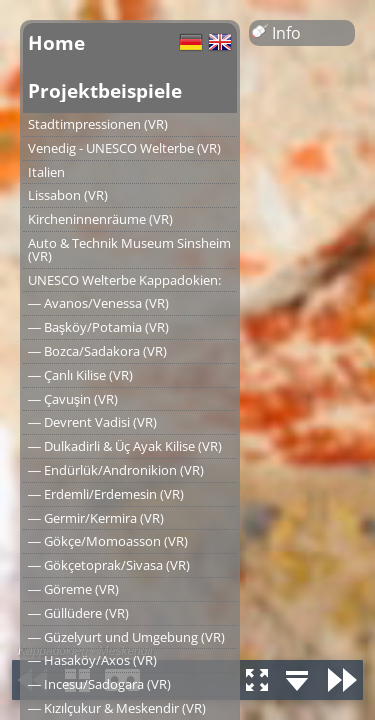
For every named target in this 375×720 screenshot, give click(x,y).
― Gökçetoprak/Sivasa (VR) (109, 565)
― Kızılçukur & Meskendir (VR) (117, 708)
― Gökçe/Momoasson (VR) (108, 541)
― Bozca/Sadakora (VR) (97, 351)
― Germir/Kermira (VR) (96, 518)
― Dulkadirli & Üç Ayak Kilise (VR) (125, 446)
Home (56, 42)
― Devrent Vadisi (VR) (92, 422)
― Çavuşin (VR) (73, 399)
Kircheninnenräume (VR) (100, 219)
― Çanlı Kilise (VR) (80, 375)
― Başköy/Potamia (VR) (98, 327)
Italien (46, 172)
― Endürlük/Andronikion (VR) (116, 470)
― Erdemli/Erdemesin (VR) (106, 494)
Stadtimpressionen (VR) (98, 124)
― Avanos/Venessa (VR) (98, 303)
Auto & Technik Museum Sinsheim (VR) (129, 249)
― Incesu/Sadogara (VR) (99, 684)
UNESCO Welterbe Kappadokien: (124, 280)
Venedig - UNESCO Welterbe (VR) (124, 148)
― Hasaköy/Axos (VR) (92, 660)
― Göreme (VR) (73, 589)
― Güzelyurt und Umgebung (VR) (126, 637)
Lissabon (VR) (68, 195)
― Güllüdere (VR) (78, 613)
